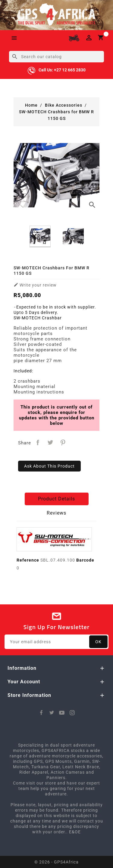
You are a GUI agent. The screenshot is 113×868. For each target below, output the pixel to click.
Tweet (50, 442)
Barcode (85, 560)
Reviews (56, 513)
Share (38, 442)
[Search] (56, 57)
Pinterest (63, 442)
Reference (28, 560)
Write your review (35, 285)
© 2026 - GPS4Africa (56, 862)
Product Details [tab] (56, 499)
